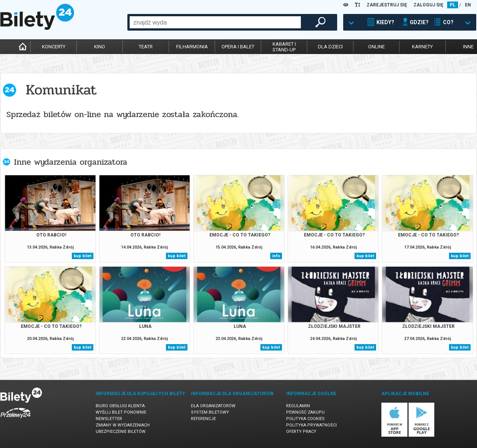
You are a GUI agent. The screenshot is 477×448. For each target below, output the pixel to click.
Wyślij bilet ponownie (121, 412)
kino (100, 47)
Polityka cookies (305, 419)
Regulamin (298, 406)
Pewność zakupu (305, 412)
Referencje (203, 419)
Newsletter (109, 419)
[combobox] (215, 22)
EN (468, 5)
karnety (422, 47)
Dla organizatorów (213, 406)
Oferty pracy (301, 432)
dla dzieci (330, 47)
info (276, 256)
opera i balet (238, 47)
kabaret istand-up (284, 47)
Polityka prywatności (311, 425)
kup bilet (83, 256)
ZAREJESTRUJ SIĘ (387, 5)
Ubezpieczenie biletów (121, 432)
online (376, 47)
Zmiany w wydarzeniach (123, 425)
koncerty (54, 47)
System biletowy (210, 412)
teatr (146, 47)
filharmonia (192, 47)
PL (453, 5)
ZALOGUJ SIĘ (428, 5)
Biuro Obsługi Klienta (120, 406)
